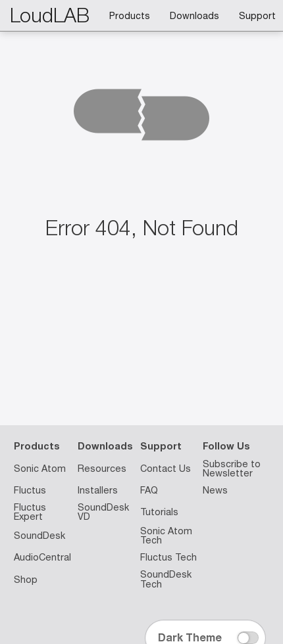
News (215, 490)
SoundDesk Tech (166, 579)
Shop (26, 580)
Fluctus (30, 490)
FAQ (149, 490)
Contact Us (166, 469)
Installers (98, 490)
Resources (102, 469)
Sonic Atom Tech (166, 536)
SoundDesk (39, 536)
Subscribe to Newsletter (232, 469)
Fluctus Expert (30, 512)
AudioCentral (42, 557)
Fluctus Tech (168, 557)
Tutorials (159, 512)
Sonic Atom (40, 469)
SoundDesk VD (103, 512)
